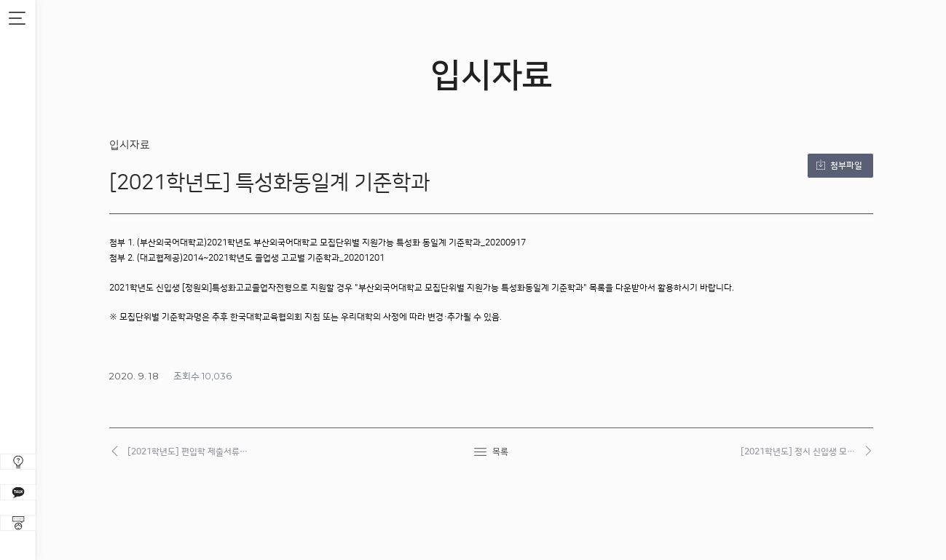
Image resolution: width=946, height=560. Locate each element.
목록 (500, 452)
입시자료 (130, 145)
